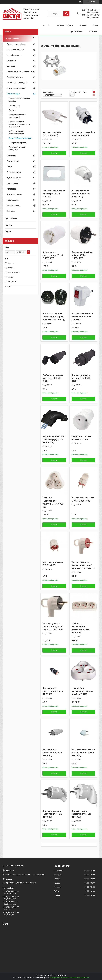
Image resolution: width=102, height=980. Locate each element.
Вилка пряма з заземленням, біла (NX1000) (52, 752)
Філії (95, 25)
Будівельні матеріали (16, 44)
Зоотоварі (11, 211)
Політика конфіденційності (79, 978)
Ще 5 (9, 286)
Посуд (9, 167)
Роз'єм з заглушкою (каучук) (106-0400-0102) (53, 378)
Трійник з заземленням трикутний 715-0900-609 (53, 502)
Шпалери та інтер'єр (15, 50)
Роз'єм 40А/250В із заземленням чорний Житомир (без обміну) (54, 317)
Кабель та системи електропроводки (17, 132)
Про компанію (76, 32)
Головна (47, 25)
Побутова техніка (14, 172)
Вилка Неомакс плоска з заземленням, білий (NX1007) (83, 752)
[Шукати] (66, 14)
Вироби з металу (14, 205)
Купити (54, 153)
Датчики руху (15, 106)
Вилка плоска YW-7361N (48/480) (52, 134)
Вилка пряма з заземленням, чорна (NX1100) (53, 691)
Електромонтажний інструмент (17, 148)
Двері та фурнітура (15, 77)
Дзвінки (12, 110)
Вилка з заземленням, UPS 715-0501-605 (83, 499)
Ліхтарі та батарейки (18, 143)
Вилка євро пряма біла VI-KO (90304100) (83, 134)
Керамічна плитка (14, 55)
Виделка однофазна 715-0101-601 (53, 564)
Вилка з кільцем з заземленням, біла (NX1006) (52, 814)
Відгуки (8, 232)
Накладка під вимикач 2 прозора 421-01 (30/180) (54, 194)
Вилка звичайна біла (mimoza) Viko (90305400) (82, 255)
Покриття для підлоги (16, 88)
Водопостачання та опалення (19, 72)
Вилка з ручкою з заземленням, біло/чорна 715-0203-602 (53, 627)
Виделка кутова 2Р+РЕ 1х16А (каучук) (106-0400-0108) (54, 439)
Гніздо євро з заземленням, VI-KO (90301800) (53, 255)
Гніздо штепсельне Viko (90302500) (81, 438)
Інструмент (12, 66)
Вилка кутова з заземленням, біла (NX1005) (81, 814)
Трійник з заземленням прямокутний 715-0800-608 (81, 628)
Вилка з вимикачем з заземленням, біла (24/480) (82, 317)
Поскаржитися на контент (59, 978)
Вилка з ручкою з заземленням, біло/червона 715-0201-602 (83, 565)
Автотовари (12, 189)
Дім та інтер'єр (13, 161)
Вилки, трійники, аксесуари (20, 138)
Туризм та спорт (14, 178)
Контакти (93, 32)
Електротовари (13, 94)
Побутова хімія (13, 200)
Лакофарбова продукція (17, 83)
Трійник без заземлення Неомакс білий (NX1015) (82, 691)
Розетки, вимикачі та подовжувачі (18, 116)
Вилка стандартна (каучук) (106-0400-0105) (81, 378)
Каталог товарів (64, 25)
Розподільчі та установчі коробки (19, 100)
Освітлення (12, 156)
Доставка (82, 25)
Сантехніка (11, 61)
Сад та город (12, 183)
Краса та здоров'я (15, 194)
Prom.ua (63, 975)
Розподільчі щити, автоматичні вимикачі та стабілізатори (19, 124)
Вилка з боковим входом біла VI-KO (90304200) (81, 194)
